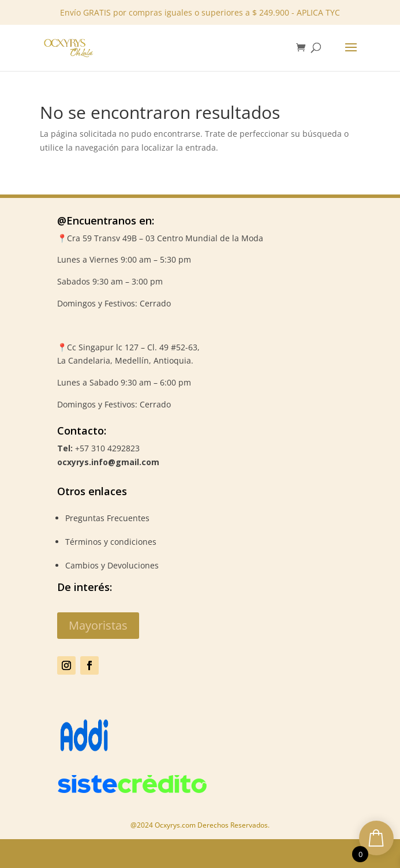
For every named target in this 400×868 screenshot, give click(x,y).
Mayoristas (98, 625)
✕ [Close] (388, 36)
